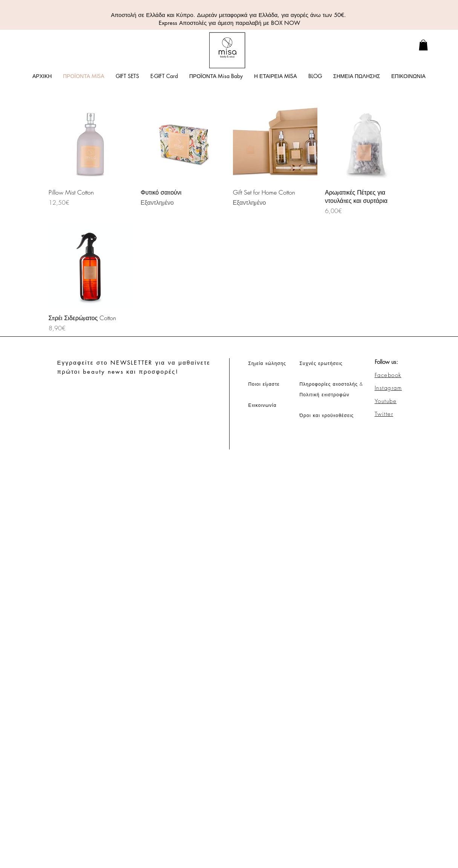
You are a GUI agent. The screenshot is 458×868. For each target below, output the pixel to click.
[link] (423, 45)
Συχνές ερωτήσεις (321, 363)
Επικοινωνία (263, 405)
